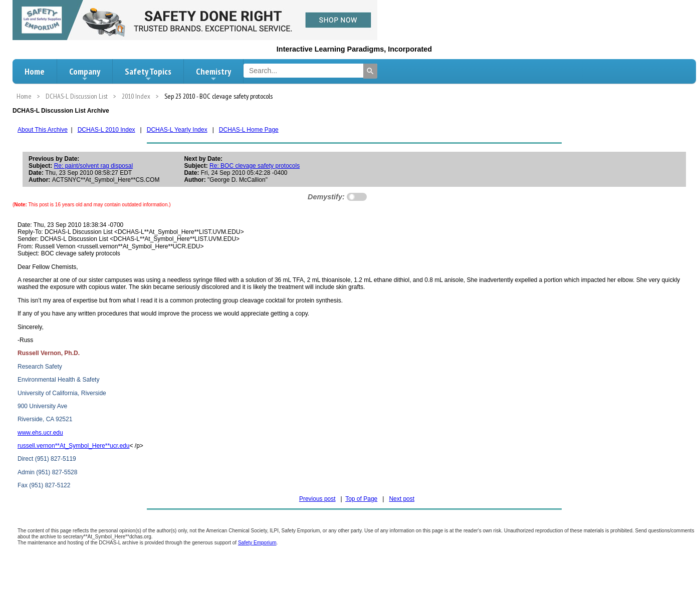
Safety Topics (148, 74)
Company (85, 74)
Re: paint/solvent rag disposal (93, 166)
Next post (402, 499)
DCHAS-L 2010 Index (106, 130)
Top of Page (361, 499)
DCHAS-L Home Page (249, 130)
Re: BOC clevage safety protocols (255, 166)
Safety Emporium (257, 543)
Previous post (317, 499)
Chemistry (213, 74)
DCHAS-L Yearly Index (177, 130)
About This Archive (43, 130)
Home (35, 71)
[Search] (370, 71)
